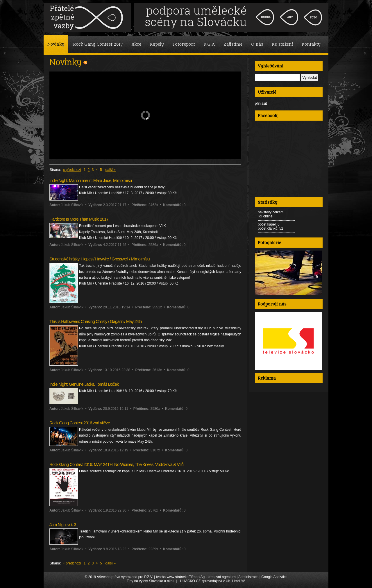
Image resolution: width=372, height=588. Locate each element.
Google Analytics (274, 577)
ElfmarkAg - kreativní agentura (212, 577)
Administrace (248, 577)
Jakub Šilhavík (72, 205)
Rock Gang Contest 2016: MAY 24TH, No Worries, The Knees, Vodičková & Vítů (116, 464)
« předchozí (72, 170)
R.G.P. (209, 44)
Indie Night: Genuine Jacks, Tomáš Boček (84, 384)
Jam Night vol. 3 (63, 524)
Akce (136, 44)
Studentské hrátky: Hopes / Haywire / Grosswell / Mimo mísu (100, 259)
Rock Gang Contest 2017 (98, 44)
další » (111, 170)
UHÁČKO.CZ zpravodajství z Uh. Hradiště (213, 581)
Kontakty (311, 44)
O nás (257, 44)
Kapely (157, 44)
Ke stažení (282, 44)
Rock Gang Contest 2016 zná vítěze (80, 423)
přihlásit (261, 103)
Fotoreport (184, 44)
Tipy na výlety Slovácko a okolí (151, 581)
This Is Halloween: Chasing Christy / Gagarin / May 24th (96, 321)
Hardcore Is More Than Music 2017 (79, 219)
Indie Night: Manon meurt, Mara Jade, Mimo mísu (91, 180)
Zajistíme (233, 44)
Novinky (56, 44)
